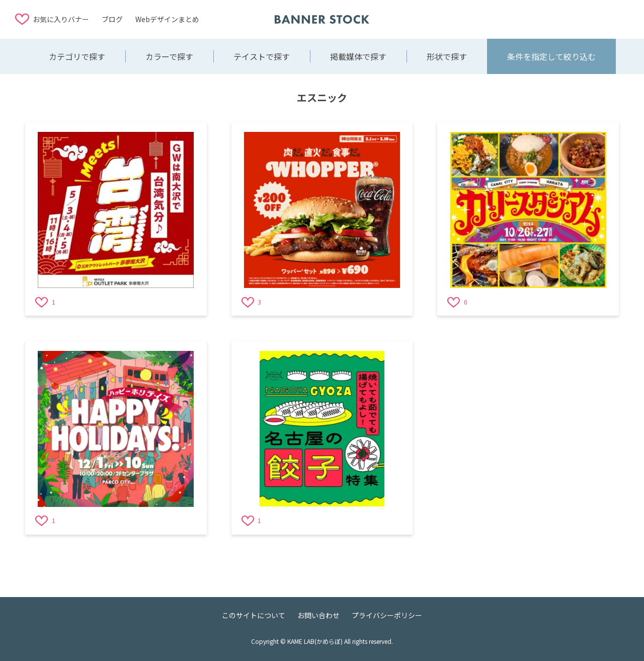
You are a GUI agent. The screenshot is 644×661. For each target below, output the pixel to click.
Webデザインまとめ (167, 19)
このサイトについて (254, 615)
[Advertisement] (548, 19)
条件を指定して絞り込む (551, 56)
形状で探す (447, 56)
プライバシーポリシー (387, 615)
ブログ (112, 19)
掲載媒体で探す (358, 56)
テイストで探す (262, 56)
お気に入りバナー (61, 19)
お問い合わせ (318, 615)
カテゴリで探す (77, 56)
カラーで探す (169, 56)
